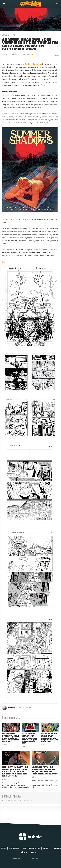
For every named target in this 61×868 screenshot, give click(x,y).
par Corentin (27, 55)
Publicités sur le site (31, 849)
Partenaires (14, 849)
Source (5, 262)
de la (31, 64)
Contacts (47, 849)
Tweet (56, 55)
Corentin (9, 708)
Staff (3, 849)
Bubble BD (35, 853)
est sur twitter (23, 708)
